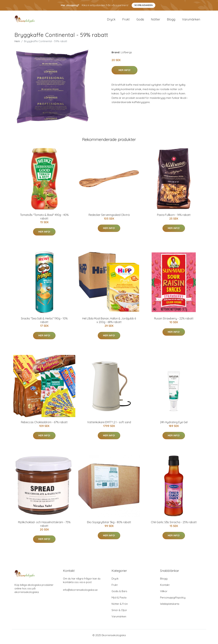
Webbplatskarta (170, 607)
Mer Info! (124, 73)
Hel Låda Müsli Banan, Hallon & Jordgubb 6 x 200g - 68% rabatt (109, 323)
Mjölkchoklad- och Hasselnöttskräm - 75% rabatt (44, 527)
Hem (17, 44)
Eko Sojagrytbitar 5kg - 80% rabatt (109, 525)
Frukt (126, 21)
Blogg (171, 21)
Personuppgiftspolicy (173, 600)
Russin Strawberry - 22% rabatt (174, 321)
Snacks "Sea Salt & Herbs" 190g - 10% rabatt (44, 323)
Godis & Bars (119, 594)
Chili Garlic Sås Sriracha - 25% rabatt (174, 525)
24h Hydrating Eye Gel (174, 425)
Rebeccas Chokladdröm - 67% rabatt (44, 425)
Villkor (164, 594)
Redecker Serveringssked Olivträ (109, 218)
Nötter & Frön (120, 607)
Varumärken (191, 21)
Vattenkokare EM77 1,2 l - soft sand (109, 425)
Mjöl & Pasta (119, 600)
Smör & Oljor (119, 613)
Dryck (111, 21)
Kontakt (165, 588)
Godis (140, 21)
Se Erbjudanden (143, 5)
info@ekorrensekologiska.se (80, 593)
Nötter (155, 21)
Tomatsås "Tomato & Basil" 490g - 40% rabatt (44, 220)
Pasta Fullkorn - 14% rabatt (174, 218)
